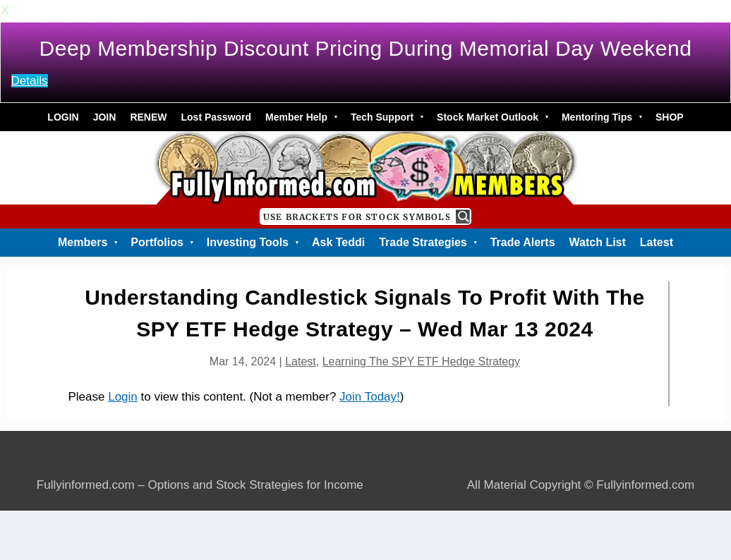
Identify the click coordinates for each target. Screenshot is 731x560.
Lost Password (217, 117)
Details (30, 81)
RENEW (148, 117)
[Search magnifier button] (463, 217)
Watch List (598, 242)
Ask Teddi (338, 242)
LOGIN (63, 117)
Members (87, 243)
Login (123, 397)
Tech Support (387, 117)
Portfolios (162, 243)
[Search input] (356, 217)
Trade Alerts (523, 242)
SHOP (670, 117)
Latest (657, 242)
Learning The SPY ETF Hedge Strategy (421, 361)
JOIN (105, 117)
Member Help (301, 117)
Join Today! (370, 397)
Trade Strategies (427, 243)
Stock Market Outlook (492, 117)
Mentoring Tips (602, 117)
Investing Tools (252, 243)
